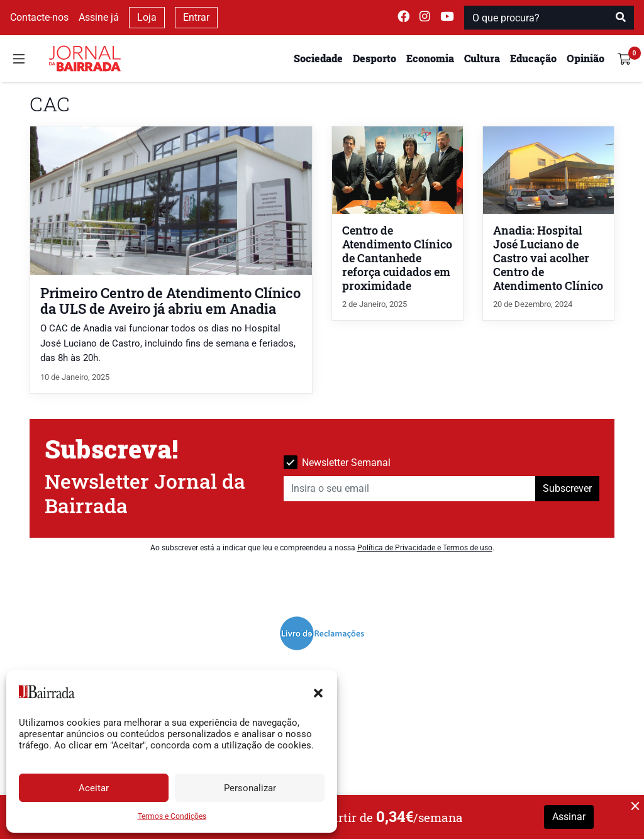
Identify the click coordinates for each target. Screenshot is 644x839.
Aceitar (94, 788)
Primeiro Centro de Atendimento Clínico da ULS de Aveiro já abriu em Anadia (170, 301)
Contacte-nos (39, 17)
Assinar (569, 817)
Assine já (99, 17)
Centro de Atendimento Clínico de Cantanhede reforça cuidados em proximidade (397, 258)
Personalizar (250, 788)
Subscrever (567, 488)
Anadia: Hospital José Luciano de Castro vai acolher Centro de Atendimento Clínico (548, 258)
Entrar (196, 17)
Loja (147, 17)
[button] (318, 692)
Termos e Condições (172, 816)
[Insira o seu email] (410, 489)
